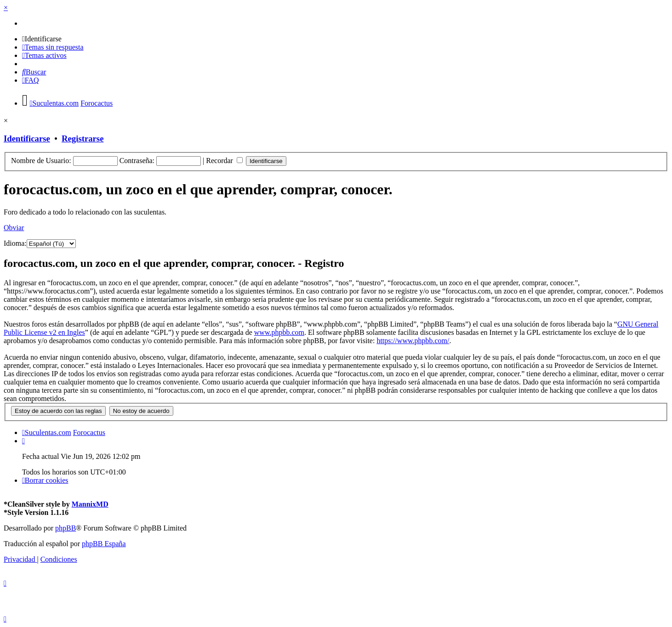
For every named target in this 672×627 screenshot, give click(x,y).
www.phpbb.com (279, 332)
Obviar (14, 228)
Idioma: (15, 243)
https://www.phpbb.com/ (413, 341)
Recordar (224, 161)
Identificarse (27, 138)
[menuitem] (42, 39)
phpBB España (104, 544)
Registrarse (83, 138)
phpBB (65, 528)
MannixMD (90, 504)
